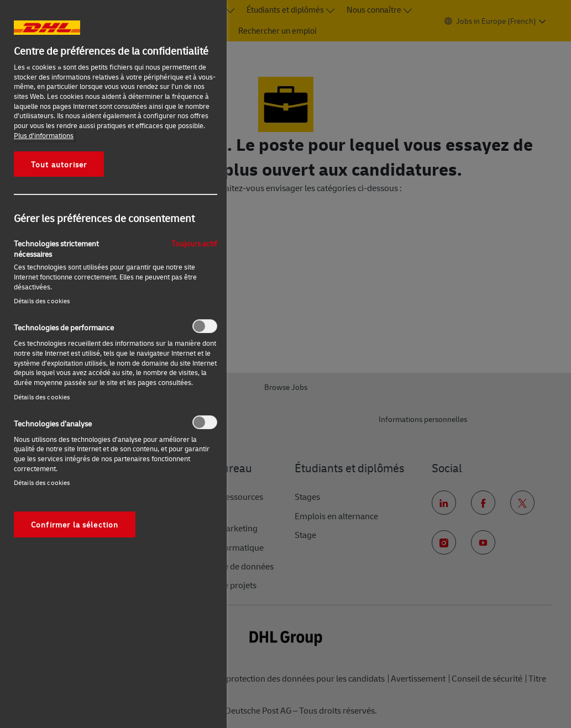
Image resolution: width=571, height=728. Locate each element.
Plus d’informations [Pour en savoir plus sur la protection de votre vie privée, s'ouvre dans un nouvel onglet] (44, 135)
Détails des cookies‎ (42, 301)
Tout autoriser (59, 164)
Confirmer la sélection (75, 524)
